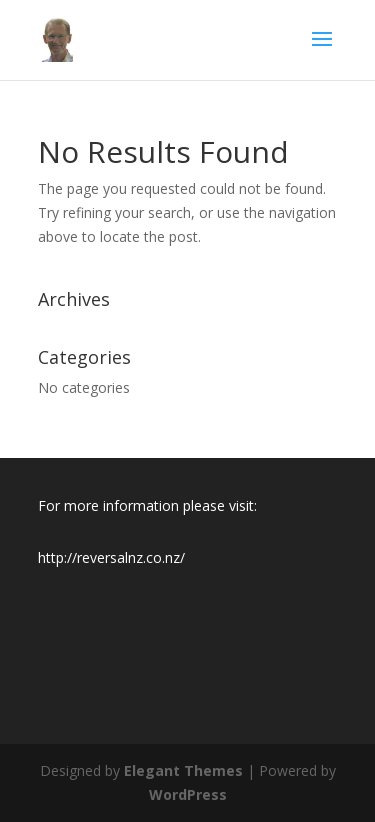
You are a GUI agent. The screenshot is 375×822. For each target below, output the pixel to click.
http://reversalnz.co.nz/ (111, 557)
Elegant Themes (183, 770)
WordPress (188, 794)
